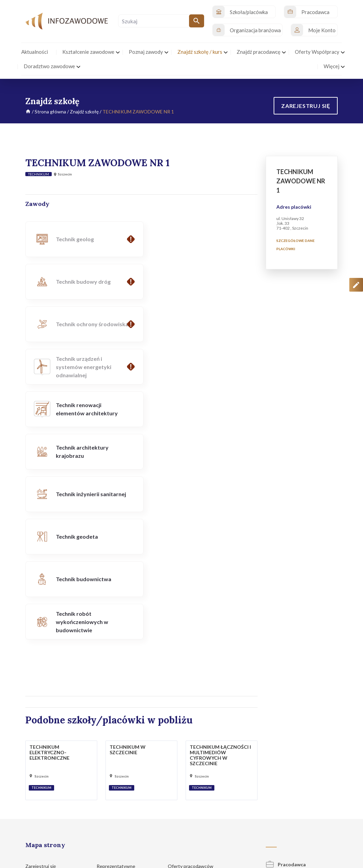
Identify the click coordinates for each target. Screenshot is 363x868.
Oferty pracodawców (194, 654)
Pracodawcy (113, 690)
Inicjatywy (40, 692)
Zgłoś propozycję (322, 821)
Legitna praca (111, 726)
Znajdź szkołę (84, 112)
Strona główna (50, 112)
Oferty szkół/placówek (195, 666)
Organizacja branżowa (297, 690)
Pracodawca (286, 652)
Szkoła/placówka (291, 671)
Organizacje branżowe (123, 677)
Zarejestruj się (44, 654)
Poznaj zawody (44, 728)
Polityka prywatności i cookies (206, 821)
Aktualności (41, 679)
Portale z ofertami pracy (196, 703)
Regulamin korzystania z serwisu (270, 821)
